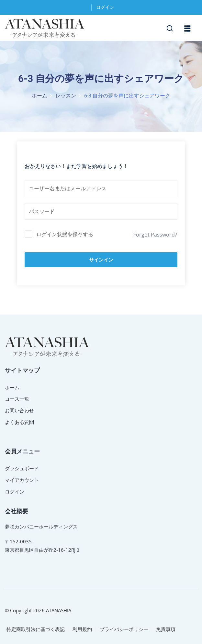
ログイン (105, 7)
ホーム (39, 96)
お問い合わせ (19, 410)
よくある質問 (19, 422)
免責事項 (166, 629)
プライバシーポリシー (124, 629)
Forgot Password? (155, 235)
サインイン (101, 260)
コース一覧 (17, 399)
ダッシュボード (22, 468)
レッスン (66, 96)
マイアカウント (22, 480)
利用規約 (82, 629)
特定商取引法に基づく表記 (36, 629)
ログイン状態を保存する (65, 234)
